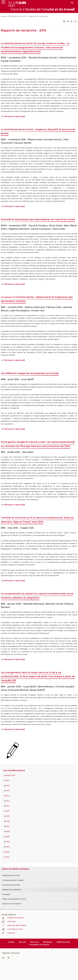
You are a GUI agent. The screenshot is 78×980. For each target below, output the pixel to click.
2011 (6, 806)
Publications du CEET (18, 16)
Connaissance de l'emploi (13, 880)
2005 (6, 837)
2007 (6, 826)
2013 (6, 796)
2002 (6, 852)
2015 (6, 786)
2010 (6, 811)
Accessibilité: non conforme (39, 945)
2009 (6, 816)
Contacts (11, 942)
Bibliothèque (48, 942)
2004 (6, 842)
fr (72, 3)
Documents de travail (11, 885)
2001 (6, 857)
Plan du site (34, 942)
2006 (6, 831)
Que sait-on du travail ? (12, 904)
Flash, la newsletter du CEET (14, 899)
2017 (6, 780)
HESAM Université (63, 942)
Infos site (22, 942)
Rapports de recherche (38, 16)
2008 (6, 821)
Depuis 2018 (9, 775)
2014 (6, 791)
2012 (6, 801)
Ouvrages (6, 894)
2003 (6, 847)
